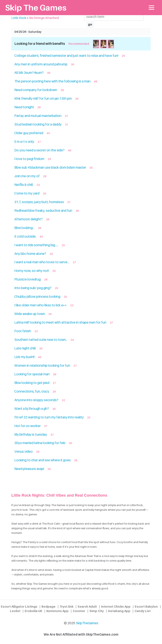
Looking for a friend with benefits (40, 44)
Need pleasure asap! (29, 469)
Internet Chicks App (116, 606)
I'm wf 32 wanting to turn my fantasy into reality (49, 417)
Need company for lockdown (36, 90)
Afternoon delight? (28, 219)
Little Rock (19, 18)
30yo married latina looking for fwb (40, 443)
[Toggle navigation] (152, 8)
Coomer (79, 611)
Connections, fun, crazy (32, 391)
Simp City (97, 611)
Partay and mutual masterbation (38, 116)
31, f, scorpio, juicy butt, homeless (39, 202)
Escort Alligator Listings (19, 606)
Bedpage (49, 606)
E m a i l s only (24, 142)
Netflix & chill (24, 185)
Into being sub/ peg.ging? (33, 288)
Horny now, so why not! (32, 271)
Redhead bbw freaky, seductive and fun (43, 211)
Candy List (143, 611)
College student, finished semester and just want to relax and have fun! (66, 56)
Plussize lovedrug (28, 279)
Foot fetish (23, 331)
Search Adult (87, 606)
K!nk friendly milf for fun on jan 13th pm (43, 99)
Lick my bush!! (24, 357)
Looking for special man (32, 374)
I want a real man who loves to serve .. (42, 262)
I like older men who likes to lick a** (40, 305)
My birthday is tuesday (31, 434)
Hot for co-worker (28, 426)
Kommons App (57, 611)
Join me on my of (27, 176)
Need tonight (24, 107)
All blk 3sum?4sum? (29, 73)
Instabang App (119, 611)
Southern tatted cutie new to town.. (41, 340)
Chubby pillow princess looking (37, 297)
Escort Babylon (146, 606)
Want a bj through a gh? (32, 409)
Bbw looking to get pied (32, 383)
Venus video (24, 452)
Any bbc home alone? (30, 254)
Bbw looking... (24, 228)
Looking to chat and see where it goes (43, 460)
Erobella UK (33, 611)
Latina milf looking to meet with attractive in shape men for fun (60, 322)
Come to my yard (27, 193)
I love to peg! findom (29, 159)
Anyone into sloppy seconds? (36, 400)
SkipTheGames (87, 623)
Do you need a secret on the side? (39, 150)
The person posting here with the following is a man (52, 81)
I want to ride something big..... (36, 245)
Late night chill (25, 348)
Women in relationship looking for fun (42, 366)
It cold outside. (25, 236)
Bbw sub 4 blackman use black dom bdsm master (50, 167)
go (90, 24)
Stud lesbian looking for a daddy (38, 124)
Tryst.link (67, 606)
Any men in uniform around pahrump (41, 64)
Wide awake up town (30, 314)
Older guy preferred (29, 133)
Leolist (15, 611)
